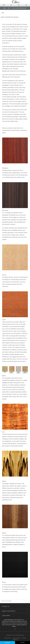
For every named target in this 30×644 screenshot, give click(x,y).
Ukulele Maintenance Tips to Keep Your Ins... (14, 620)
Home (4, 8)
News (9, 8)
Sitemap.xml (15, 639)
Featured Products (16, 638)
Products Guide (7, 638)
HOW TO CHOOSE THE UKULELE (19, 8)
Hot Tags (24, 638)
